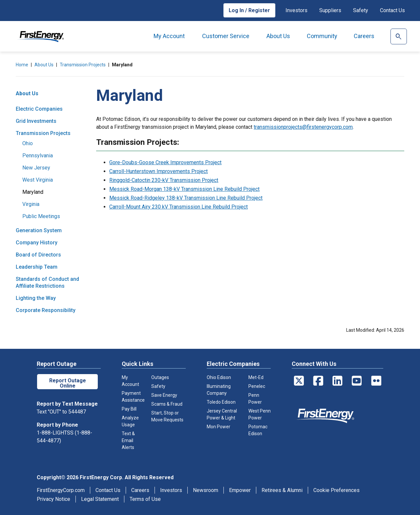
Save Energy (164, 395)
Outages (160, 377)
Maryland (33, 192)
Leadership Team (37, 267)
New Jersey (36, 168)
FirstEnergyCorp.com (61, 490)
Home (22, 65)
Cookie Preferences (336, 490)
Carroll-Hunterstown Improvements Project (158, 171)
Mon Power (219, 427)
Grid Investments (36, 121)
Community (322, 36)
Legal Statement (100, 499)
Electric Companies (39, 109)
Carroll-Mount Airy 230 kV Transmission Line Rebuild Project (178, 207)
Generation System (39, 230)
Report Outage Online (68, 383)
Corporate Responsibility (46, 310)
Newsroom (206, 490)
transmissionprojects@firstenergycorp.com (303, 127)
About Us (278, 36)
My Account (169, 36)
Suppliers (330, 10)
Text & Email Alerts (128, 440)
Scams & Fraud (167, 404)
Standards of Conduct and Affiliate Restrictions (47, 282)
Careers (364, 36)
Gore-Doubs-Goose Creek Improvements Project (165, 162)
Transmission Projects (83, 65)
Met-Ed (256, 377)
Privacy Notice (53, 499)
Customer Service (226, 36)
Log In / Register (249, 10)
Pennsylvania (38, 156)
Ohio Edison (219, 377)
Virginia (31, 204)
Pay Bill (129, 409)
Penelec (257, 386)
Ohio (28, 143)
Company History (37, 243)
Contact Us (392, 10)
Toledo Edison (221, 402)
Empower (240, 490)
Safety (361, 10)
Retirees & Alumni (282, 490)
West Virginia (38, 180)
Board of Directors (38, 255)
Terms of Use (145, 499)
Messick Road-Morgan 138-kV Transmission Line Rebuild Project (184, 189)
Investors (296, 10)
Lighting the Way (36, 298)
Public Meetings (41, 216)
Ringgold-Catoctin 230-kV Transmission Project (164, 180)
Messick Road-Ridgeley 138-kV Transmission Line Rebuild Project (186, 198)
